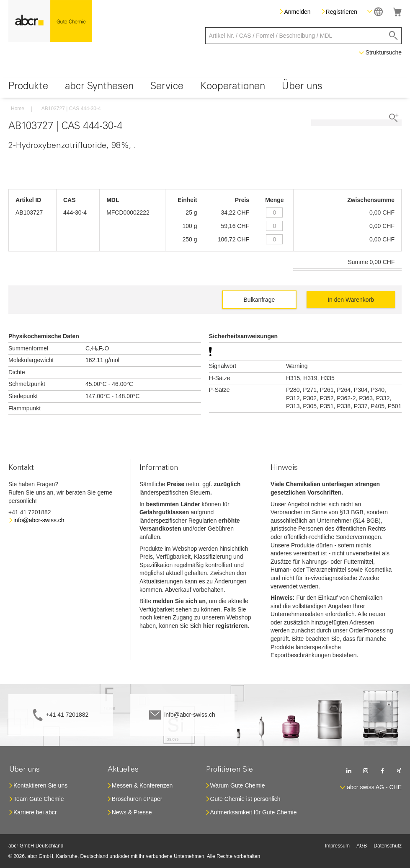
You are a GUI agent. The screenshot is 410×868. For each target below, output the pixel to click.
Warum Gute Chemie (238, 785)
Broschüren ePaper (137, 799)
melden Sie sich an (179, 601)
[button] (375, 12)
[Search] (393, 36)
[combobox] (304, 36)
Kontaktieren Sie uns (40, 785)
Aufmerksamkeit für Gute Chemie (254, 812)
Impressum (337, 846)
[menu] (205, 88)
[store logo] (50, 21)
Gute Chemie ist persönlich (245, 799)
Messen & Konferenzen (142, 785)
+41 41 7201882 (67, 715)
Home (18, 109)
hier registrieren (226, 626)
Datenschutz (388, 846)
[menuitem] (28, 88)
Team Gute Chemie (39, 799)
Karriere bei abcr (35, 812)
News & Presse (132, 812)
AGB (362, 846)
